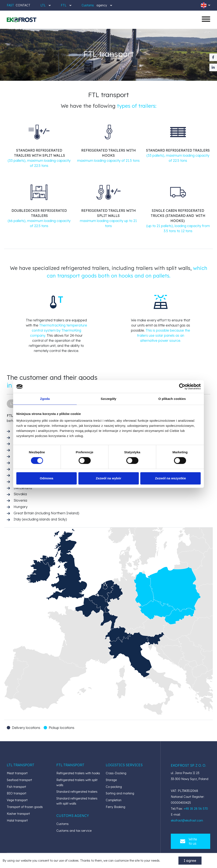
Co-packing (114, 787)
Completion (114, 800)
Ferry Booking (115, 807)
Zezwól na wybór (108, 478)
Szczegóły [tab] (108, 399)
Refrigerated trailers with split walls (77, 783)
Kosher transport (18, 814)
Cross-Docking (116, 773)
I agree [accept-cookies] (190, 861)
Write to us (189, 841)
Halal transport (17, 821)
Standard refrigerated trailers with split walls (77, 801)
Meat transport (17, 773)
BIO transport (17, 793)
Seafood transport (19, 780)
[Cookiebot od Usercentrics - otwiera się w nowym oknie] (182, 387)
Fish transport (16, 787)
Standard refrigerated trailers (77, 792)
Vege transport (17, 800)
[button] (21, 765)
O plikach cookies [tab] (172, 399)
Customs (63, 824)
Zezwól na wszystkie (171, 478)
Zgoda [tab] (45, 399)
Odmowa (47, 478)
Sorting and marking (120, 793)
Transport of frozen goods (25, 807)
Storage (111, 780)
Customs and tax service (74, 831)
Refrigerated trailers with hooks (78, 773)
